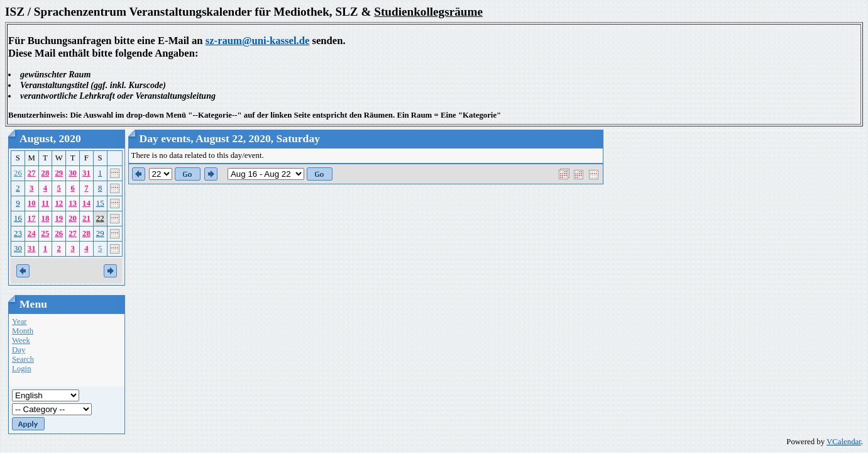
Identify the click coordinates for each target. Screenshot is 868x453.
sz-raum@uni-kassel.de (258, 41)
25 (46, 233)
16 (18, 218)
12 (59, 203)
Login (22, 369)
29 (59, 173)
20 (73, 218)
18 (46, 218)
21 (86, 218)
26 (18, 173)
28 (46, 173)
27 (32, 173)
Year (19, 322)
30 (73, 173)
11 (45, 203)
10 (32, 203)
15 (100, 203)
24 (32, 233)
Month (23, 331)
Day (19, 350)
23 (18, 233)
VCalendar (844, 442)
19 (59, 218)
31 (86, 173)
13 (73, 203)
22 (100, 218)
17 (32, 218)
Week (21, 340)
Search (23, 359)
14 (86, 203)
